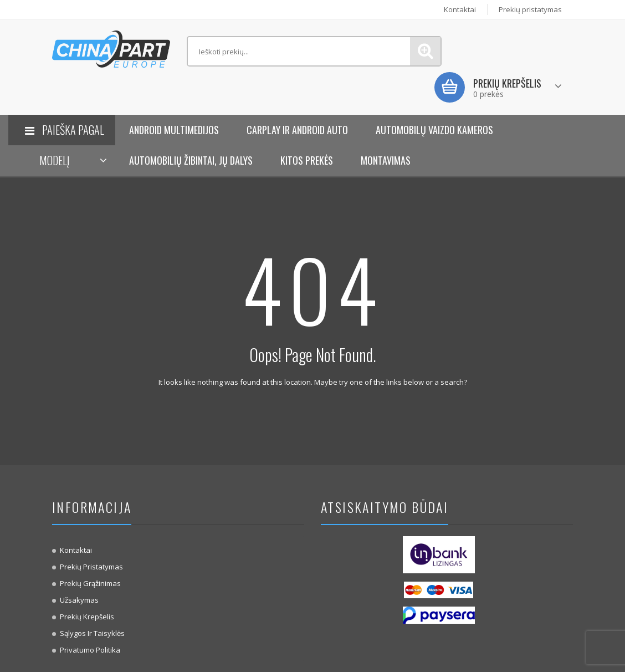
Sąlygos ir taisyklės (92, 633)
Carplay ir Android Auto (297, 130)
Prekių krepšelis (87, 617)
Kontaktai (460, 9)
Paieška (425, 51)
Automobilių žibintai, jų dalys (191, 160)
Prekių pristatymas (530, 9)
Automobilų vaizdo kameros (434, 130)
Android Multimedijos (174, 130)
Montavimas (386, 160)
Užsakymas (79, 600)
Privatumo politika (90, 650)
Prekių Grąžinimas (90, 583)
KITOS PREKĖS (307, 160)
